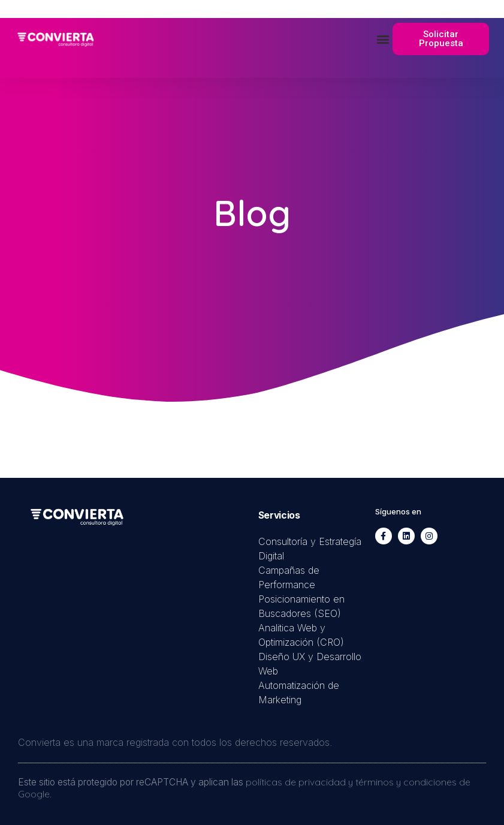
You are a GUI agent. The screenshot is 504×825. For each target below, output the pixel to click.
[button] (383, 39)
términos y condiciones (406, 782)
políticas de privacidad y (301, 782)
